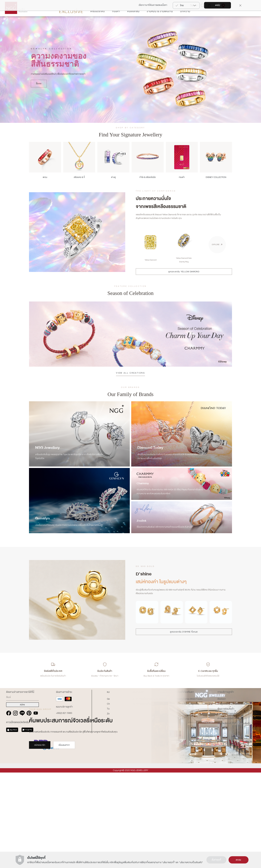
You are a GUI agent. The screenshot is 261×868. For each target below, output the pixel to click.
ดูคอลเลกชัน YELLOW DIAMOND (184, 282)
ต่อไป (218, 5)
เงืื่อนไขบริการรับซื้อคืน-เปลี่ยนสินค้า (234, 819)
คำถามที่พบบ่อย (225, 814)
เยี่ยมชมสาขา (64, 756)
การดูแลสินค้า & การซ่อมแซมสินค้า (233, 800)
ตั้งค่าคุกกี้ (216, 860)
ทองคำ (116, 22)
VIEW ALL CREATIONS (130, 384)
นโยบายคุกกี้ (168, 862)
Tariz (109, 804)
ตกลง (238, 860)
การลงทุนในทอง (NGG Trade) (189, 795)
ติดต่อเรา (222, 795)
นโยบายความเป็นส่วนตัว (191, 862)
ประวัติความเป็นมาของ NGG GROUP (149, 795)
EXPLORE (216, 255)
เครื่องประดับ (98, 22)
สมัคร (22, 800)
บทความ (185, 22)
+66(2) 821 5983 (64, 809)
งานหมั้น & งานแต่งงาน (160, 22)
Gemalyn (111, 795)
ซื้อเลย (39, 95)
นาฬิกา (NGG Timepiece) (187, 800)
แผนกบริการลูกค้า (64, 802)
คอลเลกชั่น (133, 22)
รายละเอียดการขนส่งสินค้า (229, 809)
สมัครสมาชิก (40, 756)
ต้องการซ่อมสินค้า (226, 804)
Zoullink (111, 809)
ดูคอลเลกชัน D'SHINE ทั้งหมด (184, 643)
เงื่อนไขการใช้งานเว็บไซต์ (143, 800)
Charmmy (112, 800)
